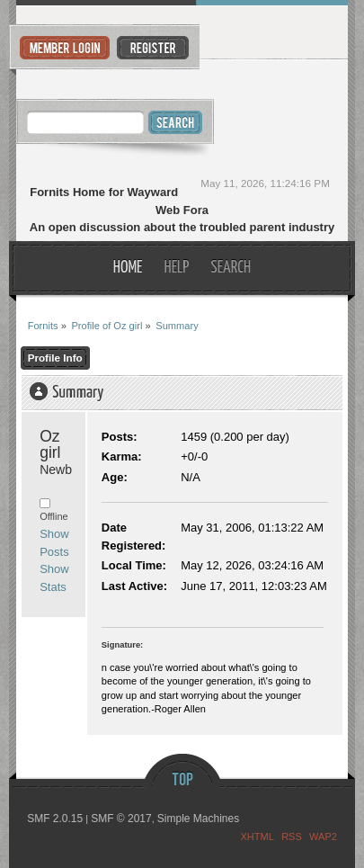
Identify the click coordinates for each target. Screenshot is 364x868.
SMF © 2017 (121, 819)
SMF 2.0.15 (55, 819)
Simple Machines (198, 819)
